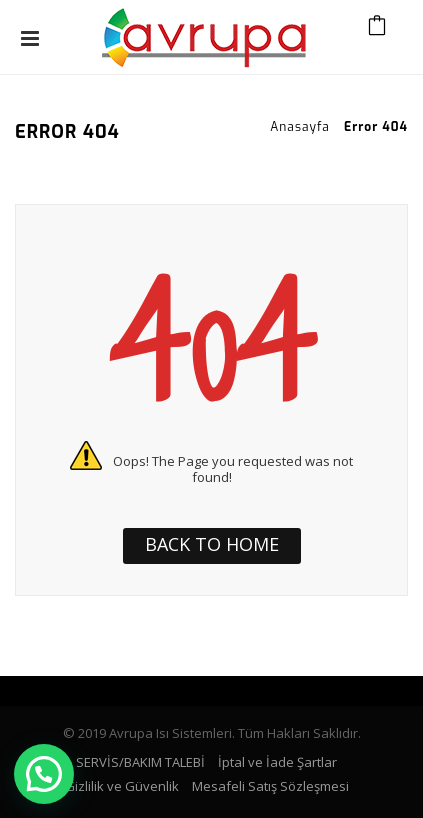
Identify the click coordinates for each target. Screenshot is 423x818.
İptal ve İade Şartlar (277, 762)
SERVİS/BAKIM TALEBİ (140, 762)
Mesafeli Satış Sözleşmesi (270, 786)
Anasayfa (300, 127)
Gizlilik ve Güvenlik (122, 786)
